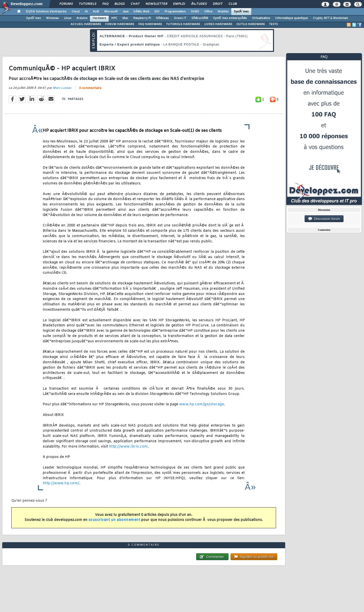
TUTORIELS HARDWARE (183, 24)
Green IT (180, 18)
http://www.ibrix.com (128, 447)
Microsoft (111, 12)
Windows (52, 18)
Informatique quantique (292, 18)
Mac (125, 18)
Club (233, 4)
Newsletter (156, 4)
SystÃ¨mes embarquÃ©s (230, 18)
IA (86, 12)
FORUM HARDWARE (120, 24)
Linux (68, 18)
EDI (157, 12)
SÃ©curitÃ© (200, 18)
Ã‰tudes (199, 4)
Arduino (82, 18)
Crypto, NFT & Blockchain (331, 18)
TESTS (273, 24)
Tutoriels (88, 4)
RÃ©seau (162, 18)
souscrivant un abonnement (114, 520)
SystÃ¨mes (241, 12)
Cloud (76, 12)
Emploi (179, 4)
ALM (96, 12)
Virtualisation (261, 18)
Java (126, 12)
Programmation (175, 12)
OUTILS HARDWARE (251, 24)
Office (208, 12)
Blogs (120, 4)
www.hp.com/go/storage (202, 404)
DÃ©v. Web (141, 12)
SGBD (195, 12)
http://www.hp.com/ (61, 483)
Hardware (99, 18)
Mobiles (223, 12)
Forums (66, 4)
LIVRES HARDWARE (218, 24)
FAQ (105, 4)
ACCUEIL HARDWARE (86, 24)
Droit (218, 4)
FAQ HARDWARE (150, 24)
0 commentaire (90, 88)
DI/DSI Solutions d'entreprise (46, 12)
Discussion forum (324, 219)
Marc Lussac (62, 88)
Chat (135, 4)
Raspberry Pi (142, 18)
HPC (114, 18)
